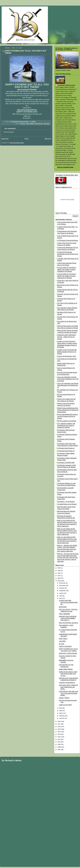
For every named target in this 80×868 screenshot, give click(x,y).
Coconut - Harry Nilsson (27, 124)
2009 (59, 744)
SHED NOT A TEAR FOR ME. (68, 653)
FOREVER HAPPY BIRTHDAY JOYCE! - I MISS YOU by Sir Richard (67, 337)
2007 (59, 750)
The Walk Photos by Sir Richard (67, 504)
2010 (59, 742)
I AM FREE (62, 641)
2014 (59, 732)
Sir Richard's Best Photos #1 (66, 448)
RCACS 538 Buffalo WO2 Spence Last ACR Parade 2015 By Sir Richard (67, 416)
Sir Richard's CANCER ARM (66, 463)
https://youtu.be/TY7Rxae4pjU (27, 89)
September (63, 591)
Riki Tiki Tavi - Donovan (42, 124)
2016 (59, 727)
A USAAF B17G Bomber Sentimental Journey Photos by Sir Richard (68, 254)
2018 (59, 721)
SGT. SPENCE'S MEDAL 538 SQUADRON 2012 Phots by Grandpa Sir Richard (66, 426)
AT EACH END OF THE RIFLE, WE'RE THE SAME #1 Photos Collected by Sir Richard (67, 270)
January (62, 718)
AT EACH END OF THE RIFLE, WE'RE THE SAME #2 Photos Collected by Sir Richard (67, 276)
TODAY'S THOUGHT (65, 646)
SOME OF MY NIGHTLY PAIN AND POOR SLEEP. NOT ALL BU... (68, 674)
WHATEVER (63, 607)
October (62, 588)
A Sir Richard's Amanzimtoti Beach (68, 240)
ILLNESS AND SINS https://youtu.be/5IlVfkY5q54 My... (68, 602)
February (62, 716)
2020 (59, 578)
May (61, 708)
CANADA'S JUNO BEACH (67, 683)
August (62, 593)
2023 (59, 571)
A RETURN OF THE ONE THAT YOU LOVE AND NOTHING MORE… (69, 693)
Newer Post (5, 139)
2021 (59, 576)
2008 (59, 747)
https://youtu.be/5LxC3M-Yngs (27, 110)
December (63, 583)
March (61, 713)
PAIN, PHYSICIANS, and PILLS (69, 623)
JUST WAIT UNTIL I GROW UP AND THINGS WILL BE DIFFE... (68, 687)
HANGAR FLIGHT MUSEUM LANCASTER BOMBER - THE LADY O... (68, 618)
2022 (59, 573)
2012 (59, 737)
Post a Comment (9, 132)
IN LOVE (62, 644)
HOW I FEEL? (63, 639)
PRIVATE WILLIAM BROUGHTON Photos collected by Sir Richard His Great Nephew (68, 410)
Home (26, 139)
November (63, 586)
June (61, 598)
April (61, 711)
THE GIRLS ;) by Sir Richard (66, 502)
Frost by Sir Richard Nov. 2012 (66, 356)
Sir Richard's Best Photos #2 (66, 451)
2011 (59, 739)
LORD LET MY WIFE (65, 705)
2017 (59, 724)
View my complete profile (65, 167)
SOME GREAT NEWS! (66, 669)
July (61, 596)
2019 (59, 581)
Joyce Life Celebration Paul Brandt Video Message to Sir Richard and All (68, 385)
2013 (59, 734)
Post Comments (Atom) (17, 143)
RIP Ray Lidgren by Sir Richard (67, 421)
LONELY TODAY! (64, 698)
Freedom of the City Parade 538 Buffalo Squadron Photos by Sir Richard (67, 352)
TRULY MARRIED (64, 614)
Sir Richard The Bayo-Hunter (66, 85)
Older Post (48, 139)
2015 (59, 729)
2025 (59, 568)
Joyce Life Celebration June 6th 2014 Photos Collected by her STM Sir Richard (68, 379)
